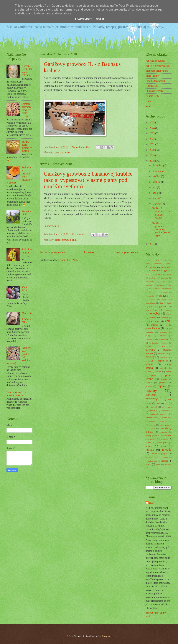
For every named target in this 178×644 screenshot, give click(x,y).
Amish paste (166, 267)
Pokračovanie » (52, 226)
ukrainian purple (159, 454)
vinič (158, 464)
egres (164, 299)
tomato (150, 450)
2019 (152, 155)
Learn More (84, 19)
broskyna (149, 285)
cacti (170, 285)
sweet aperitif (163, 443)
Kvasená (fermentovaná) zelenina (27, 71)
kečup (148, 336)
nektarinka (164, 357)
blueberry (153, 278)
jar (166, 325)
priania (149, 386)
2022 (152, 139)
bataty (148, 274)
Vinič (148, 106)
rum (170, 407)
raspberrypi (151, 395)
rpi (163, 407)
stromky (164, 432)
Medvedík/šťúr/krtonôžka (27, 318)
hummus (153, 317)
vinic (148, 464)
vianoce (165, 461)
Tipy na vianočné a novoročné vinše (16, 394)
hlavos (148, 310)
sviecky (149, 443)
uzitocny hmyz (152, 457)
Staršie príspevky (126, 252)
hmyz (157, 310)
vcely (166, 457)
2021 (152, 144)
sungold (167, 435)
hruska (169, 314)
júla (155, 188)
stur (157, 436)
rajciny (162, 386)
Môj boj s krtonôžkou (157, 71)
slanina (152, 425)
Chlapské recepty (154, 91)
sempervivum (151, 418)
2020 (152, 150)
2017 (152, 244)
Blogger (106, 637)
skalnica (152, 421)
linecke (155, 343)
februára (157, 204)
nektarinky (150, 361)
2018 (152, 161)
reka (158, 403)
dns (160, 296)
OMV (149, 101)
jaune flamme (153, 328)
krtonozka (163, 339)
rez (166, 403)
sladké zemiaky (165, 421)
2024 (152, 128)
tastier (149, 446)
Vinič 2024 (25, 289)
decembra (158, 165)
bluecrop (165, 278)
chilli (75, 240)
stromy (148, 436)
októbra (157, 176)
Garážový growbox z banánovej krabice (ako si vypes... (161, 229)
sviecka (164, 439)
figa (161, 303)
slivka (152, 428)
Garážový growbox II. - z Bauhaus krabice (161, 213)
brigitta (164, 281)
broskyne (160, 285)
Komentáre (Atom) (69, 260)
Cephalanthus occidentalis (160, 289)
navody (150, 357)
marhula (149, 346)
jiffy (167, 328)
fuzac (169, 303)
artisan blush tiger (158, 271)
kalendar (164, 332)
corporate (164, 292)
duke (153, 299)
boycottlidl (150, 281)
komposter (150, 339)
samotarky (153, 411)
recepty (152, 399)
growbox (66, 152)
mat (151, 503)
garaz (58, 152)
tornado (167, 450)
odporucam (163, 361)
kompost (162, 336)
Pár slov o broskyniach (157, 66)
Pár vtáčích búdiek (155, 61)
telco (163, 446)
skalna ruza (167, 418)
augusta (157, 182)
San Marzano (166, 411)
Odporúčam (152, 86)
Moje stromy (152, 76)
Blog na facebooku (155, 81)
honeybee (155, 313)
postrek (149, 383)
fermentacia (150, 303)
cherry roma (152, 321)
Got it (100, 19)
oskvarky (164, 368)
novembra (158, 171)
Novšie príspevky (52, 252)
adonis (169, 264)
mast (164, 346)
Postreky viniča (26, 213)
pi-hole (158, 371)
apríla (156, 193)
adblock (158, 264)
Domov (89, 252)
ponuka (164, 379)
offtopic (150, 364)
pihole (154, 375)
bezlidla (159, 274)
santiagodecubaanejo (159, 414)
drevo (169, 296)
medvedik (150, 350)
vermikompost (151, 461)
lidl (147, 343)
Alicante (153, 267)
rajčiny (151, 390)
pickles (169, 371)
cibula (152, 292)
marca (156, 198)
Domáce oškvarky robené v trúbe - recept (27, 110)
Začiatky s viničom (27, 251)
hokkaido (168, 310)
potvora (163, 383)
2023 (152, 133)
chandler (164, 317)
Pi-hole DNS (152, 96)
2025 (152, 123)
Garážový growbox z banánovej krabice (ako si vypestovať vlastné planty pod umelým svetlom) (88, 180)
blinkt (169, 274)
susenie (153, 439)
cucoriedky (150, 296)
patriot (148, 371)
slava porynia (166, 425)
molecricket (163, 354)
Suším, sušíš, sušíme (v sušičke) (27, 146)
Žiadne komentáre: (81, 147)
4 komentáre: (79, 234)
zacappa (168, 464)
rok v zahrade (151, 407)
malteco (165, 343)
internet (155, 325)
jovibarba (149, 332)
